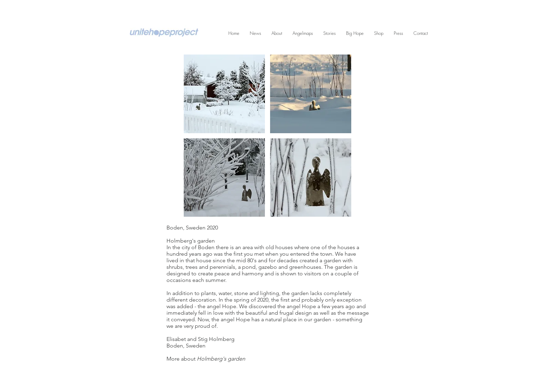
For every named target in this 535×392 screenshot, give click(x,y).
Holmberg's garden (221, 359)
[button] (224, 94)
